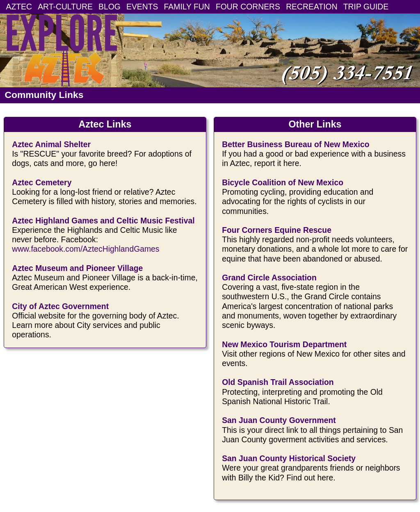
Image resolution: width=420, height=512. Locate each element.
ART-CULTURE (65, 7)
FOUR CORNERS (248, 7)
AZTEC (19, 7)
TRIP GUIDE (366, 7)
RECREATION (312, 7)
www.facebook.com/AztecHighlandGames (86, 249)
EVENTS (142, 7)
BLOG (110, 7)
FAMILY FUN (187, 7)
